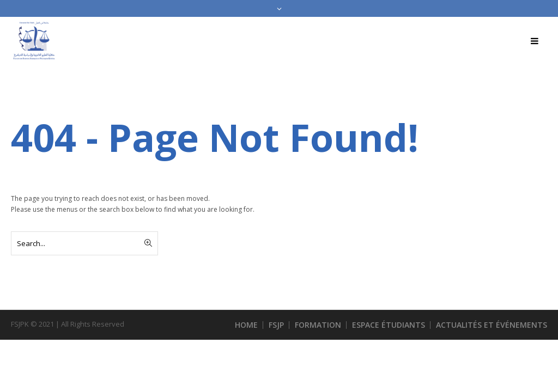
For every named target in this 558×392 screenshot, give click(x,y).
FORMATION (318, 325)
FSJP (276, 325)
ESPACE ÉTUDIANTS (389, 325)
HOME (246, 325)
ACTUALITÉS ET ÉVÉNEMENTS (492, 325)
